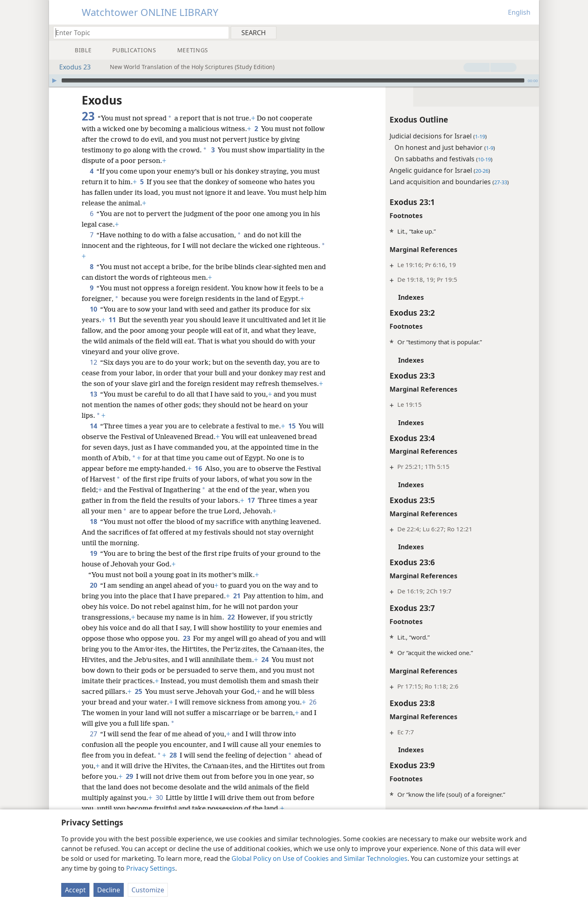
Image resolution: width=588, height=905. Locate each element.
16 (206, 479)
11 (112, 320)
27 (93, 745)
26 (147, 723)
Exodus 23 (71, 67)
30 (159, 808)
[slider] (293, 80)
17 (264, 511)
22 (231, 628)
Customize (148, 890)
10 (93, 309)
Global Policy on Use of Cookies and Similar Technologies (320, 858)
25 (209, 702)
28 (173, 766)
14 (93, 437)
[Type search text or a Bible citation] (137, 32)
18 (93, 532)
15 (292, 437)
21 (237, 606)
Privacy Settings (151, 868)
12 (93, 362)
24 (87, 681)
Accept (75, 890)
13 (93, 405)
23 (186, 649)
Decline (109, 890)
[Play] (54, 80)
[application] (294, 80)
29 (147, 787)
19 (93, 564)
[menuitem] (530, 32)
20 (93, 596)
